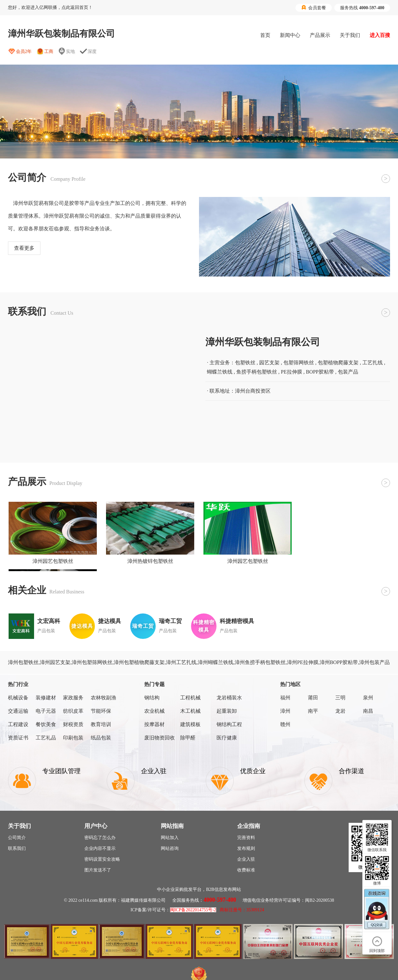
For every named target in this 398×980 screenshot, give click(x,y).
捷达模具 (110, 621)
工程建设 (18, 724)
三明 (340, 698)
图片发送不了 (98, 870)
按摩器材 (154, 724)
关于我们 (350, 35)
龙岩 (340, 711)
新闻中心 (290, 35)
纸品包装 (101, 738)
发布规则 (246, 848)
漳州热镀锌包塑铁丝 (150, 561)
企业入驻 (246, 859)
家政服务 (73, 698)
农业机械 (154, 711)
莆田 (313, 698)
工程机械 (190, 698)
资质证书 (18, 738)
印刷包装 (73, 738)
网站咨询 (170, 848)
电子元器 (46, 711)
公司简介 (17, 838)
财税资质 (73, 724)
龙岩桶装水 (229, 698)
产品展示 (320, 35)
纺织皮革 (73, 711)
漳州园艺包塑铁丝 (53, 561)
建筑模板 (190, 724)
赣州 (285, 724)
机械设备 (18, 698)
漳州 (285, 711)
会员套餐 (314, 8)
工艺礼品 (46, 738)
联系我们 (17, 848)
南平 (313, 711)
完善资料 (246, 838)
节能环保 (101, 711)
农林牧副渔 (103, 698)
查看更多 (24, 248)
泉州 (368, 698)
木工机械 (190, 711)
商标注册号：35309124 (242, 910)
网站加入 (170, 838)
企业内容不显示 (100, 848)
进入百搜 (380, 35)
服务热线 (362, 8)
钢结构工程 (229, 724)
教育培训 (101, 724)
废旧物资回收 (160, 738)
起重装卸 (227, 711)
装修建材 (46, 698)
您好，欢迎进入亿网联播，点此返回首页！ (50, 7)
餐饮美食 (46, 724)
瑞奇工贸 (170, 621)
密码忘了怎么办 (100, 838)
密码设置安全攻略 (102, 859)
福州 (285, 698)
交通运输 (18, 711)
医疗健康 (227, 738)
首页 (265, 35)
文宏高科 (49, 621)
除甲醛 (188, 738)
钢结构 (152, 698)
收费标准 (246, 870)
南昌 (368, 711)
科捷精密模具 (237, 621)
